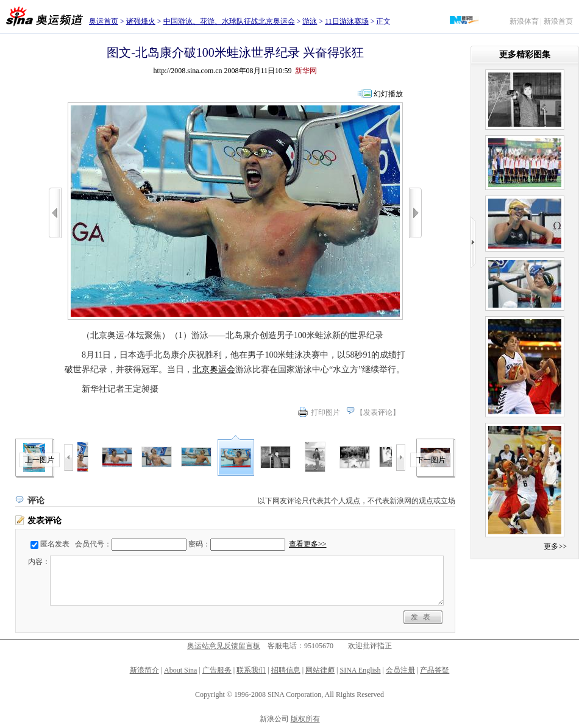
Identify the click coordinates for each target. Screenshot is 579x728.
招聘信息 (286, 670)
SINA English (360, 670)
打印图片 (325, 412)
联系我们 (251, 670)
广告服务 (217, 670)
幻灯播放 (388, 94)
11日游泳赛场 (347, 21)
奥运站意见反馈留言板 (224, 646)
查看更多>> (308, 544)
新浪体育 (524, 21)
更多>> (555, 546)
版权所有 (305, 719)
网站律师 (320, 670)
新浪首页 (558, 21)
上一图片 (40, 460)
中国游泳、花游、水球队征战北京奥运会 (229, 21)
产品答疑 (435, 670)
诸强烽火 (141, 21)
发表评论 (378, 412)
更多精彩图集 (525, 55)
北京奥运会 (214, 369)
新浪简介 (144, 670)
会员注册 (400, 670)
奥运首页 (104, 21)
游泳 (310, 21)
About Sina (180, 670)
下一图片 (431, 460)
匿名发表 (55, 544)
